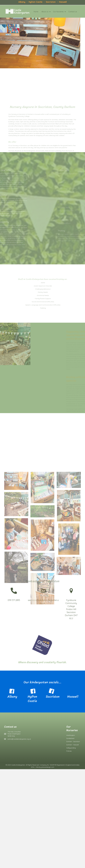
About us (40, 12)
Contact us (68, 12)
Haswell (63, 1)
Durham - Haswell (73, 745)
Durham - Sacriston (73, 742)
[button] (45, 12)
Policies (69, 751)
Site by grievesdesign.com (45, 767)
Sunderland (70, 738)
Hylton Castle (35, 1)
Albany (22, 1)
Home (31, 12)
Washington (71, 735)
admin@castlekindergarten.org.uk (19, 739)
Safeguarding (71, 748)
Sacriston (51, 1)
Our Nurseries (54, 12)
